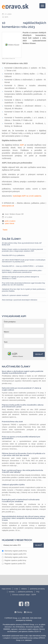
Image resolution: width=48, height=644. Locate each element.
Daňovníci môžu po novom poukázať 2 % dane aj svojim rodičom (21, 389)
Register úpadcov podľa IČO (14, 564)
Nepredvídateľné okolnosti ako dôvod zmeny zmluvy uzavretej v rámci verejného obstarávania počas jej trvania (24, 518)
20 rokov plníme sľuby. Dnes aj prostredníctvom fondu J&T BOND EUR (22, 244)
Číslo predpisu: (10, 322)
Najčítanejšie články (16, 366)
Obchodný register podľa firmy (14, 551)
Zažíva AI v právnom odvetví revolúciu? (16, 295)
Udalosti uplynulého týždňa (13, 485)
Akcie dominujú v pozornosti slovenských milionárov (20, 300)
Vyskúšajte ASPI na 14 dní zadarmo (27, 196)
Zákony (29, 612)
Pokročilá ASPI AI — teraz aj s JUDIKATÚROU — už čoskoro (23, 266)
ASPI (22, 145)
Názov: (7, 332)
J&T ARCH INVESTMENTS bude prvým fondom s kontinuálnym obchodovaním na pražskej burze (24, 261)
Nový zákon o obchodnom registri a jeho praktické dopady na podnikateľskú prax (23, 372)
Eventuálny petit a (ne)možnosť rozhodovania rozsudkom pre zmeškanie (21, 500)
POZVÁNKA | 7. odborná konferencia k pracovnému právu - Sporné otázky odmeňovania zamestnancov (22, 271)
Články (19, 612)
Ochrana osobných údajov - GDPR (24, 595)
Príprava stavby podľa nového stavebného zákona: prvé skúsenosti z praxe (23, 406)
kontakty (12, 592)
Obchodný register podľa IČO (14, 554)
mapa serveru (6, 589)
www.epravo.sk (8, 206)
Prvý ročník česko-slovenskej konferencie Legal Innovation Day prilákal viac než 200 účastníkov (23, 284)
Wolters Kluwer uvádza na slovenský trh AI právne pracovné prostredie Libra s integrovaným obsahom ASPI (22, 250)
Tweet (5, 230)
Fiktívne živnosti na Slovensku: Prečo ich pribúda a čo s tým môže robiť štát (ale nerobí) (24, 454)
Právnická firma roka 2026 (12, 422)
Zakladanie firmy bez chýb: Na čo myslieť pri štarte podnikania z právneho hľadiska (24, 290)
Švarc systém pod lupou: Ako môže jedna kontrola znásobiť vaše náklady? (22, 471)
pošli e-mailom (10, 221)
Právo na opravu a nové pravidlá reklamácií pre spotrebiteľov (21, 438)
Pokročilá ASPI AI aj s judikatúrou (13, 255)
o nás (16, 589)
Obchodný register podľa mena (15, 557)
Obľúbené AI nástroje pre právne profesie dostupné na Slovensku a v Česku (20, 278)
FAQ (38, 592)
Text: (6, 342)
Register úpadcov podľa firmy (14, 560)
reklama (24, 589)
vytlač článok (9, 223)
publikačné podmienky (25, 592)
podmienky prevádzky (37, 589)
